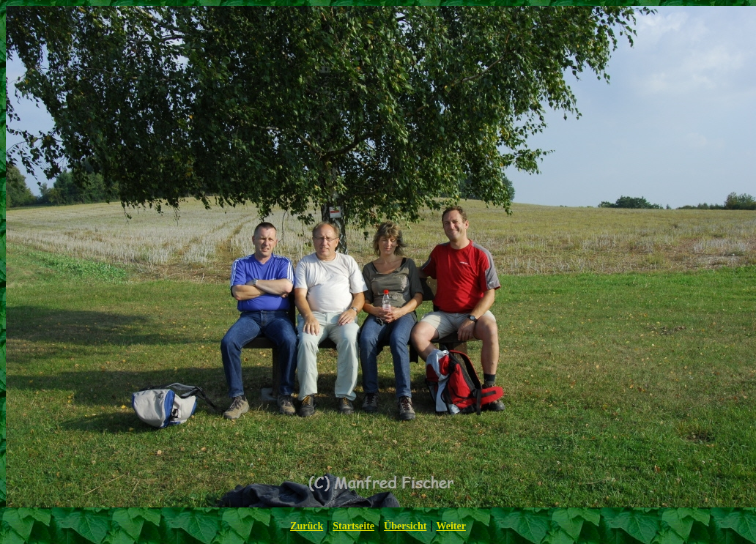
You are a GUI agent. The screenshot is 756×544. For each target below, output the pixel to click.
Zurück (307, 526)
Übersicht (405, 526)
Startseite (353, 526)
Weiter (451, 526)
